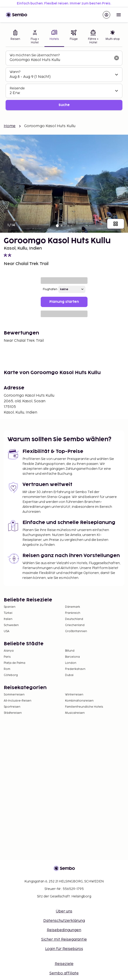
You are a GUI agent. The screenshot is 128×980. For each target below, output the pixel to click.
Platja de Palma (15, 663)
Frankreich (73, 613)
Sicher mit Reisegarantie (64, 940)
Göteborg (11, 675)
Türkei (8, 613)
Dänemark (73, 607)
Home (10, 126)
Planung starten (64, 302)
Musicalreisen (75, 713)
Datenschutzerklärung (64, 921)
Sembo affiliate (64, 973)
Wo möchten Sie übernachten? (35, 55)
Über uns (64, 911)
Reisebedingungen (64, 930)
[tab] (15, 37)
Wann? (15, 72)
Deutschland (74, 619)
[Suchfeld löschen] (117, 58)
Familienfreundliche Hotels (84, 707)
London (71, 663)
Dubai (69, 675)
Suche (64, 105)
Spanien (10, 607)
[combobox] (60, 60)
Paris (7, 657)
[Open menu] (119, 15)
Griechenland (75, 625)
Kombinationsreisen (79, 701)
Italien (8, 619)
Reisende (17, 88)
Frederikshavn (75, 669)
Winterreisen (74, 695)
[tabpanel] (64, 81)
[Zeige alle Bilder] (116, 224)
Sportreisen (12, 707)
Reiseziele (64, 964)
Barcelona (72, 657)
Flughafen (50, 289)
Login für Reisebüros (64, 949)
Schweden (11, 625)
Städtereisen (13, 713)
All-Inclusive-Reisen (18, 701)
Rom (7, 669)
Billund (70, 651)
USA (7, 631)
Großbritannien (76, 631)
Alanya (9, 651)
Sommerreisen (14, 695)
